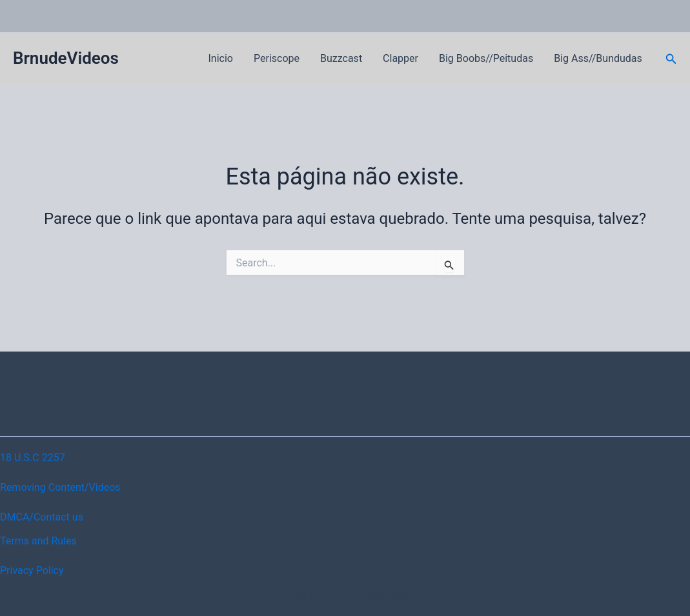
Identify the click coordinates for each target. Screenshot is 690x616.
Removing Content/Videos (60, 487)
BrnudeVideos (66, 58)
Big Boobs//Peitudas (486, 58)
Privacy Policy (32, 571)
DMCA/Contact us (42, 517)
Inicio (221, 58)
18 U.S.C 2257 (33, 458)
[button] (671, 59)
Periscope (277, 58)
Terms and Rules (38, 541)
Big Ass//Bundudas (598, 58)
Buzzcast (341, 58)
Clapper (401, 58)
